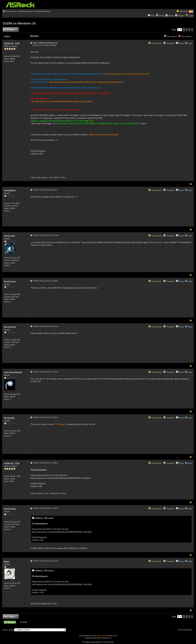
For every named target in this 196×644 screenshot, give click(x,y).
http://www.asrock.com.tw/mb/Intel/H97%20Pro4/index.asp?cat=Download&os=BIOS (86, 82)
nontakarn (11, 190)
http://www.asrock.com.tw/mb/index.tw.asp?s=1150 (127, 74)
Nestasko (10, 418)
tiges (8, 561)
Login (191, 16)
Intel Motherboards (42, 11)
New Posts (184, 11)
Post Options (155, 43)
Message (34, 36)
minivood (10, 236)
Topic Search (170, 36)
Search (161, 16)
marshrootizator (14, 372)
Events (170, 16)
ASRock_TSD (13, 43)
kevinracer (11, 281)
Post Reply (10, 30)
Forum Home (11, 11)
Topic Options (185, 36)
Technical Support (26, 11)
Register (181, 16)
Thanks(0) (169, 43)
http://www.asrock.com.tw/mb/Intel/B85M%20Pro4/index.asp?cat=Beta (61, 102)
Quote (181, 43)
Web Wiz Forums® (100, 636)
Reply (190, 43)
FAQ (153, 16)
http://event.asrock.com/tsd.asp (104, 135)
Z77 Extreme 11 (60, 424)
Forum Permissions (186, 630)
